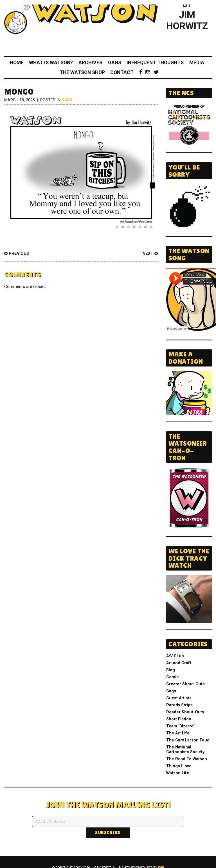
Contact (122, 72)
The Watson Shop (82, 72)
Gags (115, 63)
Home (17, 63)
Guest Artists (179, 698)
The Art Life (178, 733)
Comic (172, 677)
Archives (90, 63)
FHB (161, 856)
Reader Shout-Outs (185, 712)
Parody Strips (179, 705)
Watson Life (178, 773)
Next (150, 254)
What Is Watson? (51, 63)
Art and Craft (179, 663)
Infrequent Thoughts (155, 63)
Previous (17, 254)
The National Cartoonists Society (185, 750)
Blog (171, 670)
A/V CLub (175, 656)
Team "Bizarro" (180, 726)
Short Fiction (179, 719)
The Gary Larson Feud (188, 740)
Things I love (179, 766)
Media (197, 63)
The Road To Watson (187, 759)
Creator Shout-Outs (185, 684)
